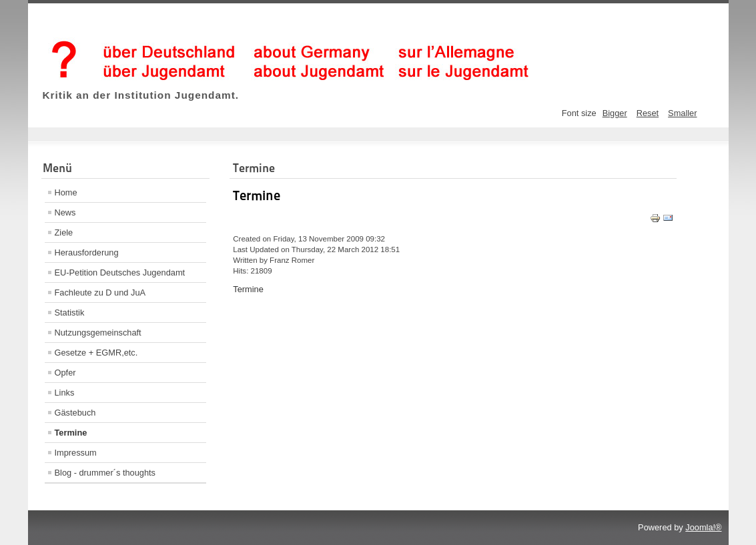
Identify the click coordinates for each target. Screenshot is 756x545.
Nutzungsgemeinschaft (98, 333)
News (65, 212)
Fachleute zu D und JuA (100, 293)
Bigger (615, 113)
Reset (648, 113)
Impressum (76, 453)
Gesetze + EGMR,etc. (96, 353)
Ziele (64, 232)
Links (65, 393)
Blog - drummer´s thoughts (105, 473)
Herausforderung (87, 252)
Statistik (70, 313)
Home (66, 192)
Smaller (682, 113)
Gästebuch (75, 413)
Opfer (65, 373)
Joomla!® (703, 527)
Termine (71, 433)
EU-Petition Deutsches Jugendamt (120, 272)
